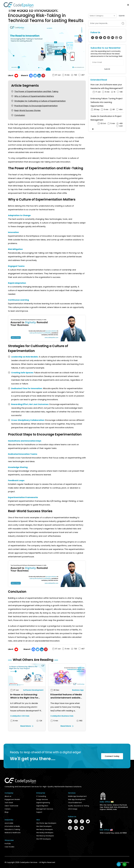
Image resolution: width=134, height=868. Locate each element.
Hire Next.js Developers (45, 829)
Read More (27, 726)
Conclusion (20, 115)
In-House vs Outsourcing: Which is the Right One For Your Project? (24, 696)
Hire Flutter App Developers (46, 823)
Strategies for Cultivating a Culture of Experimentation (40, 101)
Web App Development (77, 799)
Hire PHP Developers (44, 839)
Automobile (9, 823)
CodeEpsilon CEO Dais (20, 716)
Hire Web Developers (44, 826)
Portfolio (8, 844)
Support (39, 812)
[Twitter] (35, 76)
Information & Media (12, 826)
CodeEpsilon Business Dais (62, 716)
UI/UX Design (73, 809)
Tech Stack (9, 803)
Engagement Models (12, 799)
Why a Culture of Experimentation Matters (34, 96)
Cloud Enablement (75, 803)
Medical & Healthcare (13, 833)
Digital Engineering (43, 803)
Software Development (33, 690)
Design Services (42, 799)
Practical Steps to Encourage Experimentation (36, 106)
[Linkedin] (39, 76)
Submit (122, 16)
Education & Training (12, 829)
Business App (78, 690)
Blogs (7, 812)
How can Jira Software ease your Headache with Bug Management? (107, 86)
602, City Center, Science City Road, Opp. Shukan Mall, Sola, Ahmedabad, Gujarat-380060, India (114, 807)
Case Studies (9, 847)
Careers (8, 809)
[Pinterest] (43, 76)
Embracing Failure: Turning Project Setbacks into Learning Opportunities (107, 102)
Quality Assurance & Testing (79, 806)
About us (8, 796)
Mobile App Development (77, 796)
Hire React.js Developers (45, 836)
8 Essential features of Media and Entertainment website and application (66, 696)
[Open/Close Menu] (128, 5)
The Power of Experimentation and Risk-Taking (36, 91)
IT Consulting (41, 796)
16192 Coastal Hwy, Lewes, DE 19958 (113, 833)
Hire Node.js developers (45, 833)
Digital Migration (42, 806)
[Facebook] (31, 76)
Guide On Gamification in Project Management (106, 118)
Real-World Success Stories (27, 110)
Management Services (45, 809)
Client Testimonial (11, 806)
